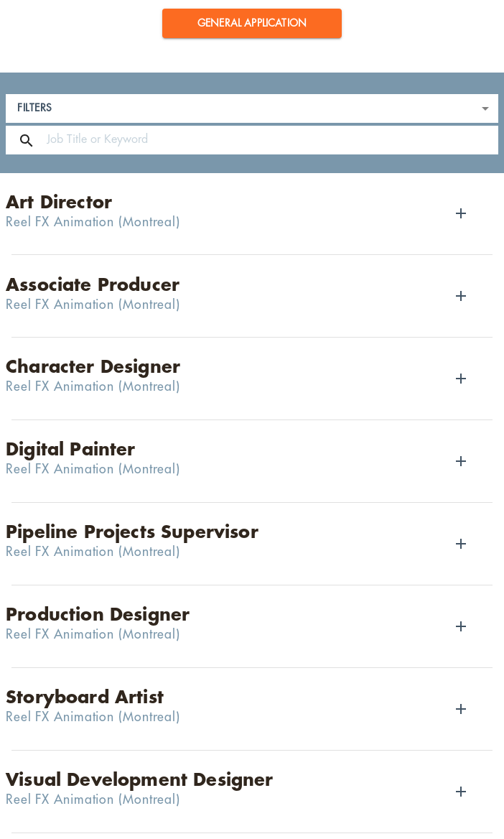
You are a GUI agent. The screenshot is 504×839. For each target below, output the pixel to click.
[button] (252, 23)
